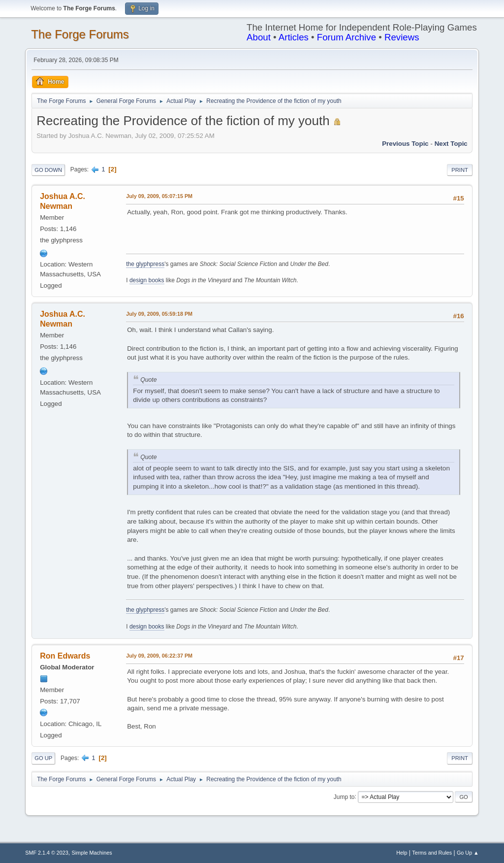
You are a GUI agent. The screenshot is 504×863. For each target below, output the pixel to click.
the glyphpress (145, 264)
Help (402, 853)
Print (460, 170)
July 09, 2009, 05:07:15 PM (159, 196)
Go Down (48, 170)
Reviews (402, 37)
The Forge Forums (80, 34)
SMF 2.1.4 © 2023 (47, 853)
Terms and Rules (432, 853)
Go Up (43, 758)
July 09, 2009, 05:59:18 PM (159, 314)
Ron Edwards (65, 656)
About (259, 37)
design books (147, 280)
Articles (294, 37)
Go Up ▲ (468, 853)
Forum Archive (346, 37)
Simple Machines (92, 853)
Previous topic (405, 144)
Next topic (451, 144)
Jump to (344, 797)
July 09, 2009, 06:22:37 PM (159, 656)
